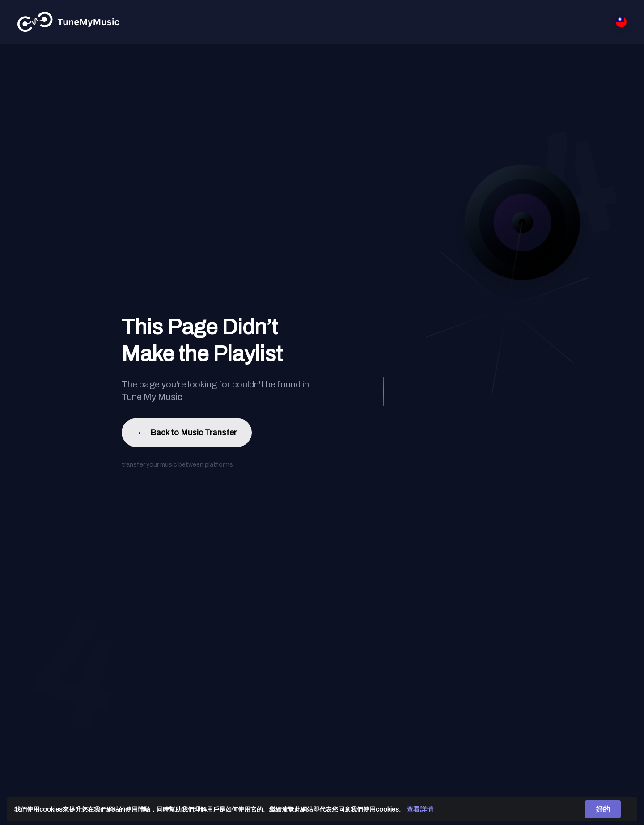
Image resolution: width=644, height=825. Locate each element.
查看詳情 (420, 809)
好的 (603, 809)
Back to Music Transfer (187, 435)
